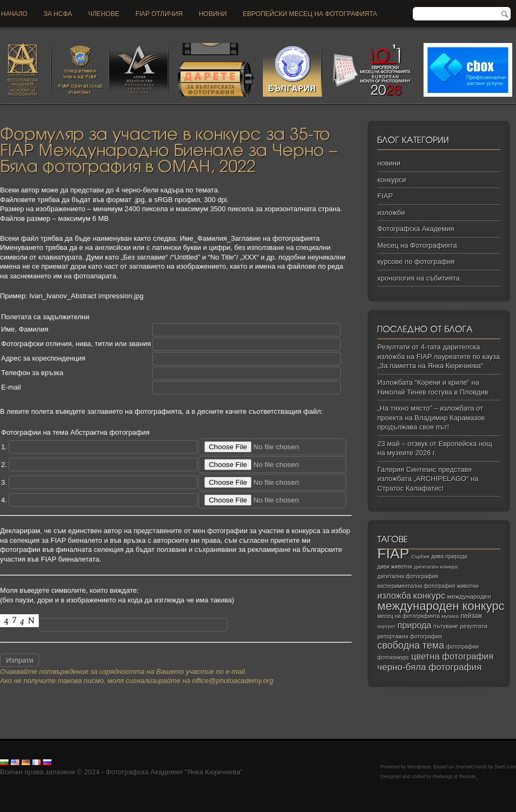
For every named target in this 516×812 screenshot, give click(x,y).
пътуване (446, 626)
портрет (386, 627)
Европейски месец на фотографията (310, 14)
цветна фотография (452, 656)
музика (450, 616)
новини (213, 14)
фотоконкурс (393, 657)
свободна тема (411, 645)
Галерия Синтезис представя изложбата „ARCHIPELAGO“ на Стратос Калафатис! (428, 479)
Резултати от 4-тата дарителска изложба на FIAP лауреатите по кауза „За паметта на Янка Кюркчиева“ (439, 356)
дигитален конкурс (436, 567)
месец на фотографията (408, 616)
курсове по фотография (416, 261)
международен (469, 597)
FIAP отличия (159, 14)
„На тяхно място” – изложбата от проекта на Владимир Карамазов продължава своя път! (431, 418)
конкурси (392, 180)
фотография (463, 646)
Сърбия (420, 556)
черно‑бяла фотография (429, 667)
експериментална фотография (416, 586)
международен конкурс (441, 606)
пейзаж (471, 616)
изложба (394, 595)
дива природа (449, 556)
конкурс (429, 596)
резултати (474, 626)
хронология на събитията (418, 278)
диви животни (395, 567)
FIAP (385, 196)
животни (468, 586)
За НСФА (58, 14)
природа (414, 625)
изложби (391, 213)
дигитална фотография (408, 576)
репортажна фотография (410, 637)
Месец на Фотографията (417, 245)
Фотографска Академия (416, 229)
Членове (104, 14)
